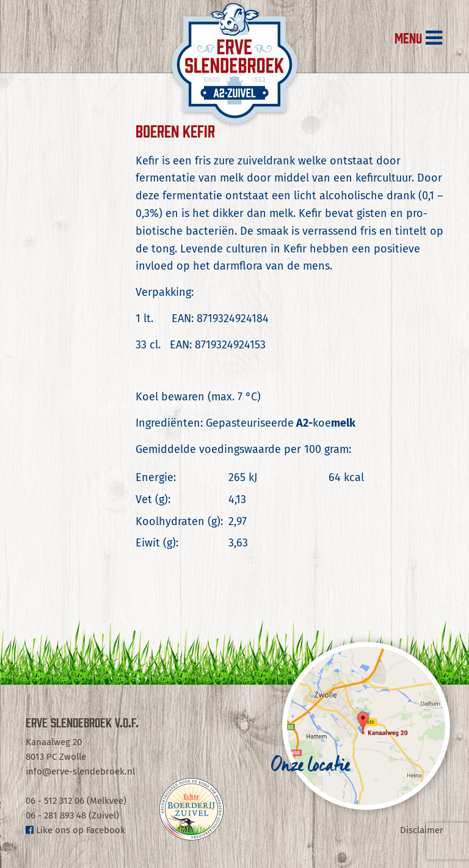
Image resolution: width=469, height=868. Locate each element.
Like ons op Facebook (75, 830)
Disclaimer (422, 830)
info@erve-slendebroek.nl (80, 771)
